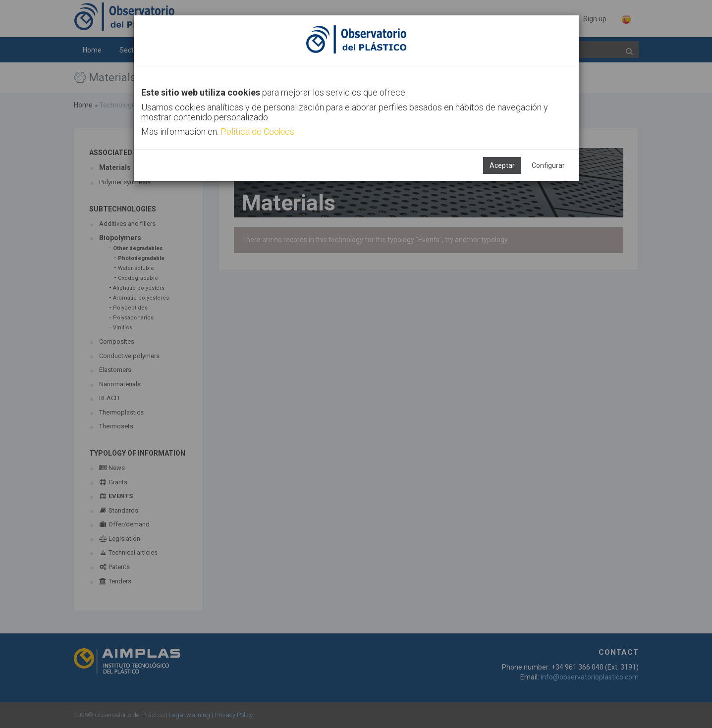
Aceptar (502, 165)
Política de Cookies (257, 131)
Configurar (548, 165)
